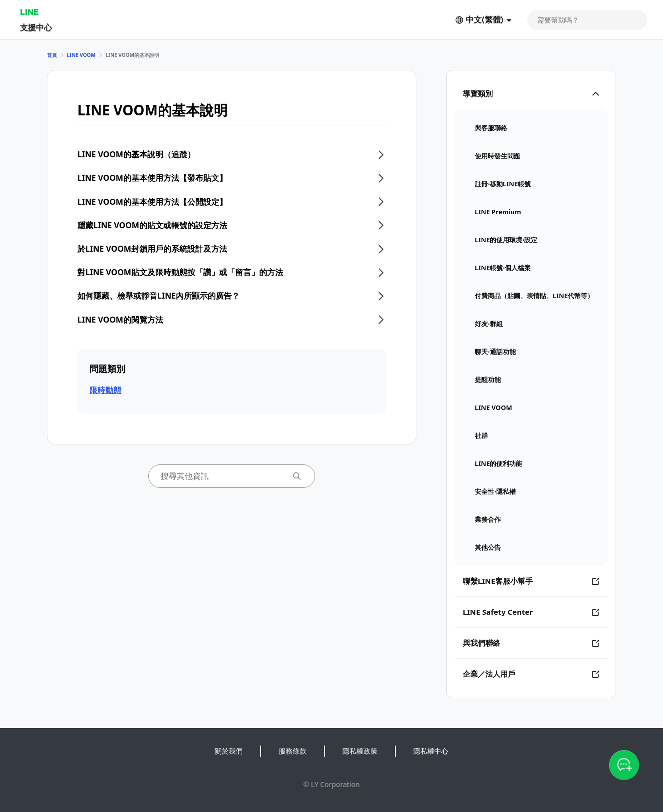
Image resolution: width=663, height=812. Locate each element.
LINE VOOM (81, 55)
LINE (29, 12)
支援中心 (36, 27)
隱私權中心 (431, 751)
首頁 (52, 55)
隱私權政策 (360, 751)
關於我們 (229, 751)
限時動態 (105, 390)
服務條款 (293, 751)
